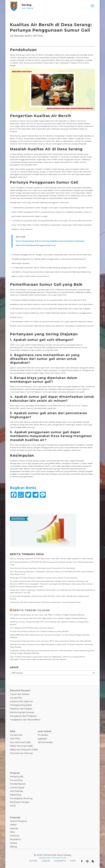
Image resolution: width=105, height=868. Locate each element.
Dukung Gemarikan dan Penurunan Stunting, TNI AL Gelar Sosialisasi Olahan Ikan (45, 641)
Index (73, 861)
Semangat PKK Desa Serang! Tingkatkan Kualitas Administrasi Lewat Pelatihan (44, 578)
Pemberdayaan (18, 784)
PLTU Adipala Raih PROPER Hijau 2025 (26, 628)
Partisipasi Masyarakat (21, 705)
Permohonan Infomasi (21, 753)
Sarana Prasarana (18, 821)
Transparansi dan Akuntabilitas (25, 720)
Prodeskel (43, 735)
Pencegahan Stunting (21, 798)
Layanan (46, 861)
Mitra (12, 832)
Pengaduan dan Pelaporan (23, 716)
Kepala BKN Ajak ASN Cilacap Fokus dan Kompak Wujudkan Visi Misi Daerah (43, 635)
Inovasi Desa (16, 780)
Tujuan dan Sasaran (20, 694)
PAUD (13, 806)
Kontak (33, 861)
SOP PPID (15, 739)
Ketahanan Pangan (20, 802)
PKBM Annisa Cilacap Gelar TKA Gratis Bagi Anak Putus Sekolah (37, 618)
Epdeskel (42, 739)
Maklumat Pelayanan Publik (24, 750)
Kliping (13, 847)
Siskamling (15, 795)
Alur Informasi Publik (20, 742)
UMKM (13, 825)
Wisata (13, 843)
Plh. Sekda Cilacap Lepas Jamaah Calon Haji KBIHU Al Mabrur (36, 615)
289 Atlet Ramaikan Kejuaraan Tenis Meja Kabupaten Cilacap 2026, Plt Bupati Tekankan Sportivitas (52, 644)
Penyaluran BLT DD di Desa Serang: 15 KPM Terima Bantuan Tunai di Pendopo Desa (45, 602)
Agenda (14, 828)
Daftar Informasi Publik (21, 746)
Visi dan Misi (16, 698)
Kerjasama (15, 839)
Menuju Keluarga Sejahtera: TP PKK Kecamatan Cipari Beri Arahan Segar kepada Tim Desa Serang (52, 559)
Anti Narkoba (16, 791)
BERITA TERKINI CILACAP (32, 610)
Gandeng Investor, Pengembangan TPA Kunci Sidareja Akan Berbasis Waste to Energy (47, 622)
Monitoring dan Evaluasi (22, 712)
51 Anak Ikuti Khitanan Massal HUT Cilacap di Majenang (33, 631)
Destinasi (15, 836)
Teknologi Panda (59, 858)
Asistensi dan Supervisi (21, 701)
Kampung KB (17, 777)
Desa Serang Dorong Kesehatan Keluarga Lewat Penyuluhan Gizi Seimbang (42, 568)
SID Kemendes (45, 742)
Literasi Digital (17, 787)
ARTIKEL (38, 36)
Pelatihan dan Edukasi (21, 709)
